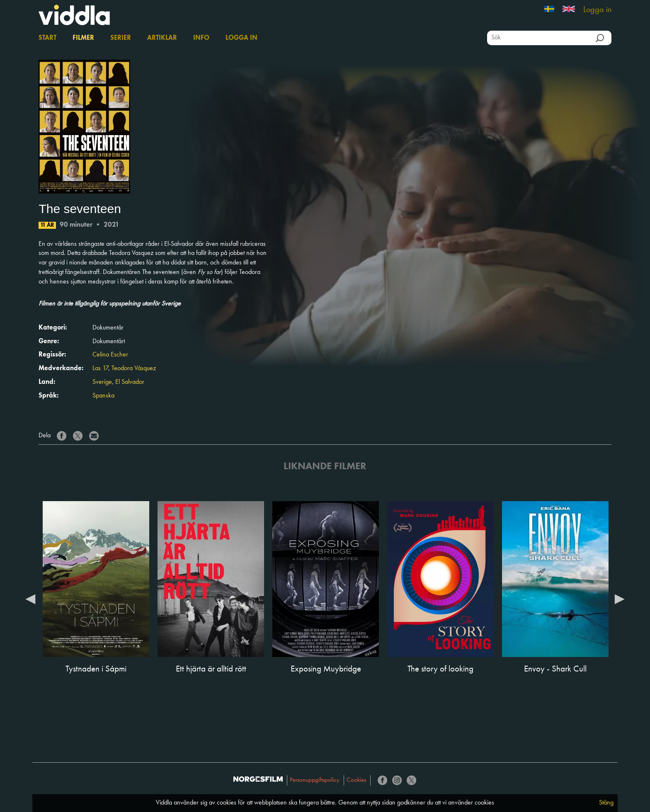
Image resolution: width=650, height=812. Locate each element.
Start (47, 38)
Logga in (597, 10)
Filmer (83, 38)
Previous (30, 599)
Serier (121, 38)
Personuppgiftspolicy (315, 780)
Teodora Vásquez (134, 368)
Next (620, 599)
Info (201, 38)
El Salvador (130, 382)
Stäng (606, 803)
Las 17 (100, 368)
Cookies (356, 780)
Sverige (102, 382)
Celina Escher (110, 355)
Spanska (103, 396)
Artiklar (162, 38)
